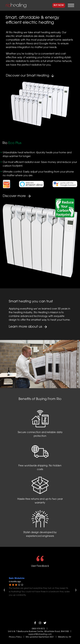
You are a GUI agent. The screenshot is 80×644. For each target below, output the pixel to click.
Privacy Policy (15, 637)
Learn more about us (25, 327)
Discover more (14, 196)
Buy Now (59, 5)
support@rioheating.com (40, 634)
